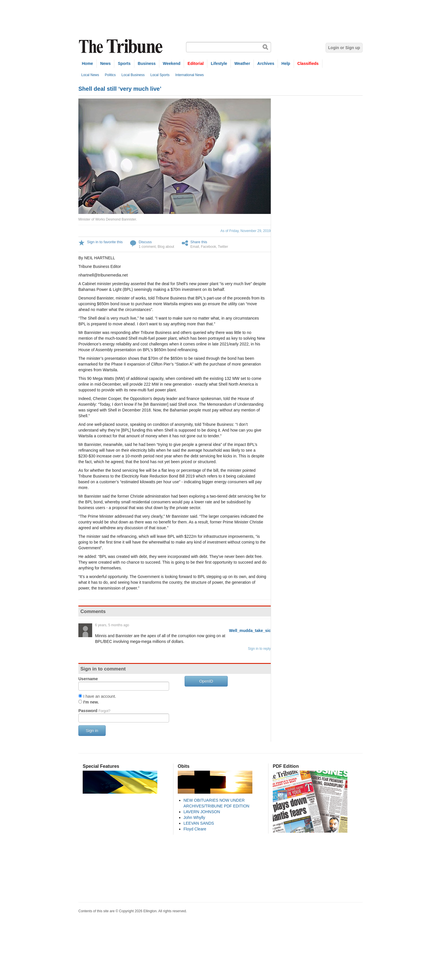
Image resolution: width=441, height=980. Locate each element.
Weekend (172, 63)
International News (189, 75)
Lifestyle (219, 63)
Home (87, 63)
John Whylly (194, 817)
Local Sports (160, 75)
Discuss (145, 242)
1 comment (147, 247)
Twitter (223, 247)
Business (147, 63)
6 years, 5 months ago (112, 625)
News (106, 63)
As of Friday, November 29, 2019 (246, 231)
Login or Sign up (344, 48)
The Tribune (121, 46)
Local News (90, 75)
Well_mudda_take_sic (250, 631)
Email (195, 247)
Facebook (209, 247)
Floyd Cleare (195, 829)
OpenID (206, 681)
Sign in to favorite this (105, 242)
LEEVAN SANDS (199, 823)
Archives (266, 63)
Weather (242, 63)
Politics (110, 75)
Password (94, 711)
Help (286, 63)
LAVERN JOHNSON (202, 812)
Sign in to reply (259, 649)
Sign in (92, 730)
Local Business (133, 75)
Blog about (166, 247)
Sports (124, 63)
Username (88, 679)
